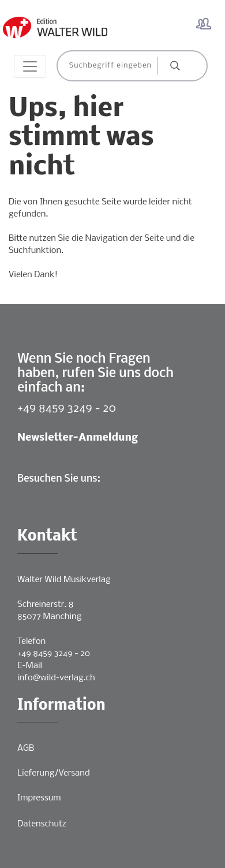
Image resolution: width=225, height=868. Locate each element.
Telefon (31, 642)
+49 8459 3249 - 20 (67, 409)
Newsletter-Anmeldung (78, 438)
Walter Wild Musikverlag (64, 580)
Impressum (39, 798)
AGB (26, 748)
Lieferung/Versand (54, 773)
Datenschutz (42, 824)
